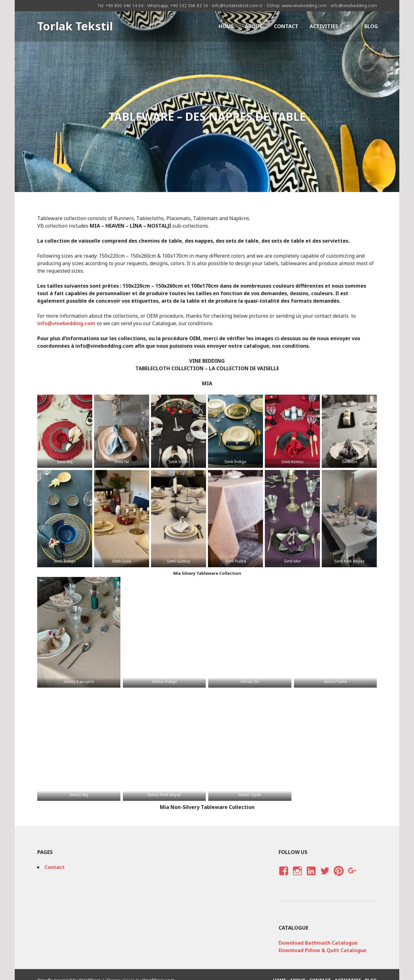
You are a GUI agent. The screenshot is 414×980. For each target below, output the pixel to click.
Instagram (297, 877)
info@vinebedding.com (66, 323)
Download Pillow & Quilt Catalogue (323, 950)
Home (226, 26)
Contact (286, 26)
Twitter (325, 877)
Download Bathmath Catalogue (318, 943)
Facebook (283, 877)
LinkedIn (311, 877)
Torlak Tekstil (75, 26)
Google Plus (351, 877)
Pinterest (339, 877)
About (254, 26)
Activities (331, 26)
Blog (371, 26)
